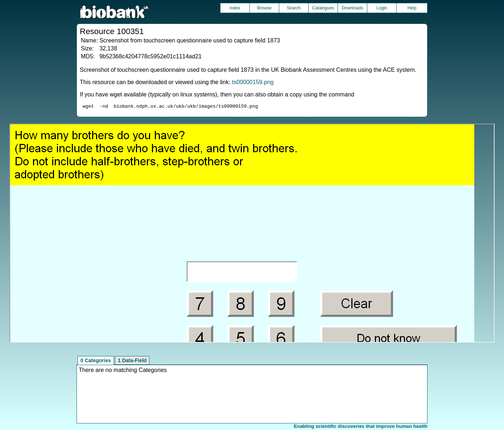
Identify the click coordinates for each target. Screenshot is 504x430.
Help (412, 8)
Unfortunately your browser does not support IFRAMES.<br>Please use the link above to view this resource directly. (252, 234)
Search (294, 8)
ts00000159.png (253, 82)
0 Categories (96, 361)
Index (235, 8)
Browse (264, 8)
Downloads (352, 8)
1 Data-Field (132, 361)
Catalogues (323, 8)
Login (382, 8)
